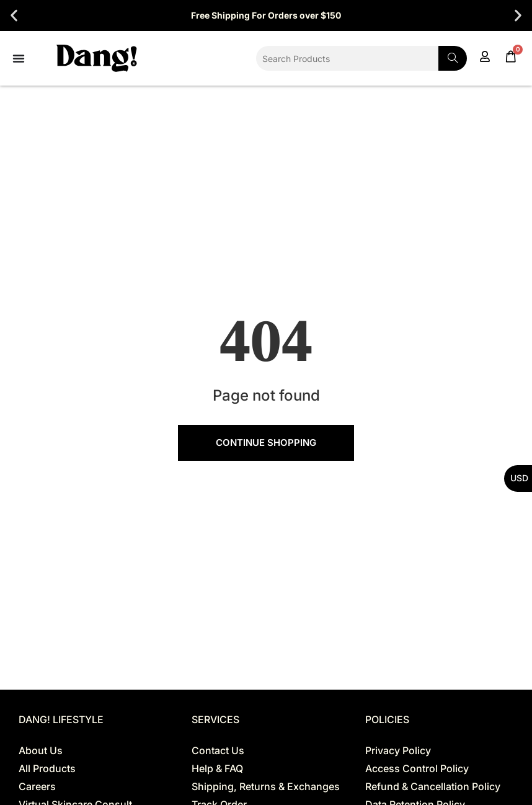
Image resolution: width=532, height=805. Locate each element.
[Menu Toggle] (19, 58)
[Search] (453, 58)
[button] (14, 16)
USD (519, 478)
